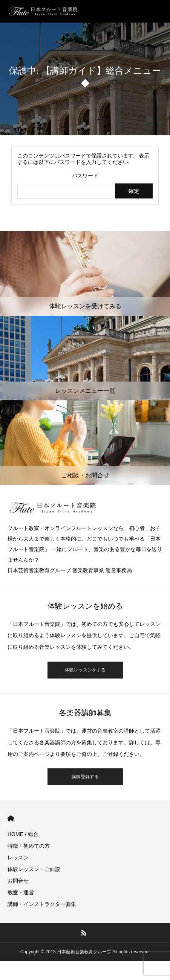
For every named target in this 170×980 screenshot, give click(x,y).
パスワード (85, 176)
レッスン (18, 857)
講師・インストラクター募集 (42, 904)
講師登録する (85, 777)
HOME (11, 819)
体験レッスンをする (85, 670)
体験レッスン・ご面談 (34, 869)
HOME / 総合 (23, 834)
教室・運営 (21, 892)
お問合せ (18, 881)
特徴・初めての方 (29, 846)
